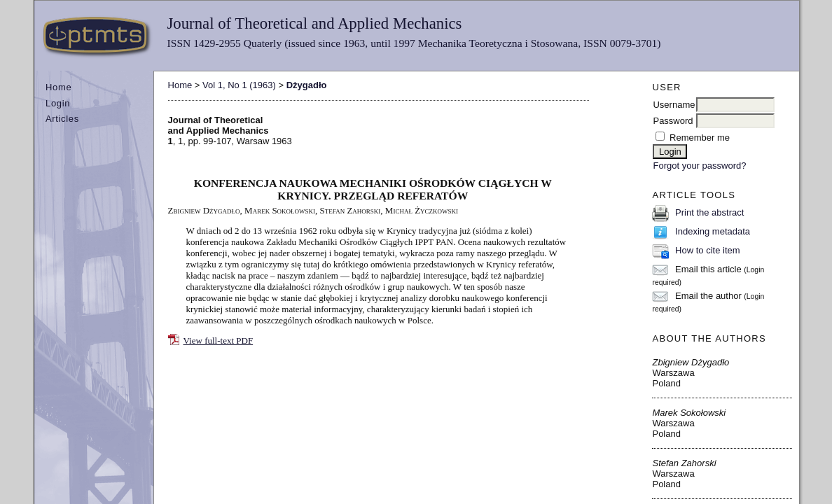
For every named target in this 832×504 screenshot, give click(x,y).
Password (673, 121)
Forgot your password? (699, 166)
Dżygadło (307, 85)
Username (674, 105)
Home (58, 87)
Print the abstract (709, 212)
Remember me (700, 138)
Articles (62, 119)
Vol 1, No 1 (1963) (239, 85)
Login (58, 103)
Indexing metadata (713, 231)
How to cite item (707, 250)
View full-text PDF (219, 341)
